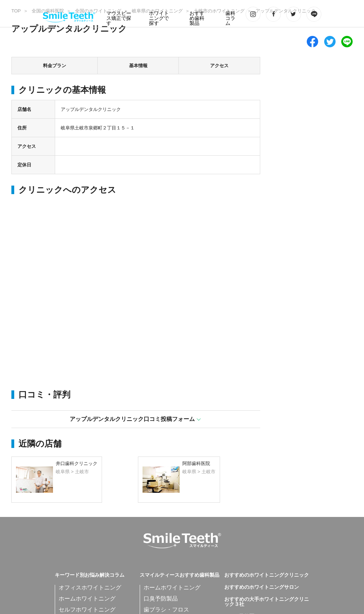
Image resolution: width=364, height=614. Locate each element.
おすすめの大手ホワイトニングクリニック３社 (267, 602)
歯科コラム (230, 18)
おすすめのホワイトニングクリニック (267, 575)
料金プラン (55, 66)
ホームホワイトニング (87, 599)
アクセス (219, 66)
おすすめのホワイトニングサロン (262, 587)
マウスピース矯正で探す (119, 18)
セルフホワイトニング (87, 610)
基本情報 (138, 66)
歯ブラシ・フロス (166, 610)
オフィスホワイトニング (90, 588)
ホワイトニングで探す (159, 18)
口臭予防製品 (161, 599)
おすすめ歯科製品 (197, 18)
